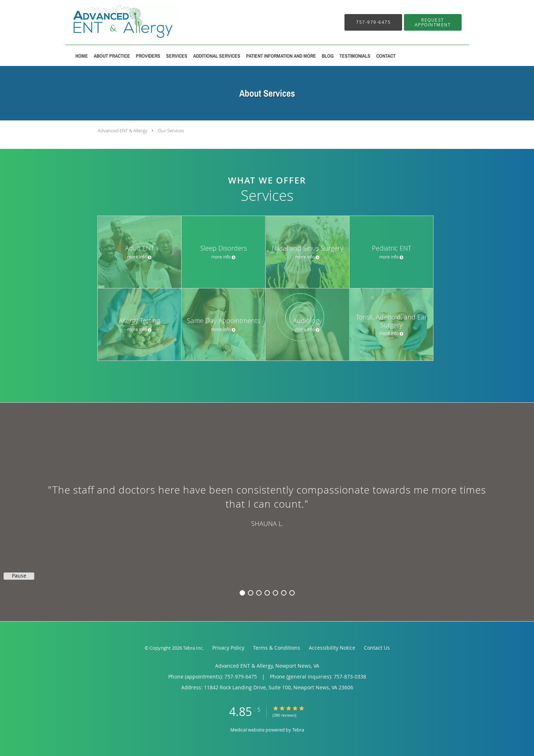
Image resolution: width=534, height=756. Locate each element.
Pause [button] (19, 576)
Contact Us (377, 648)
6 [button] (284, 593)
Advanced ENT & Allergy (123, 131)
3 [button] (259, 593)
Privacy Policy (228, 648)
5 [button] (275, 593)
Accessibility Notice (332, 648)
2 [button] (251, 593)
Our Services (171, 131)
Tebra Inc (193, 648)
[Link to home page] (113, 22)
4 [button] (267, 593)
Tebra (298, 730)
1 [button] (242, 593)
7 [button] (292, 593)
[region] (267, 505)
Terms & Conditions (277, 648)
